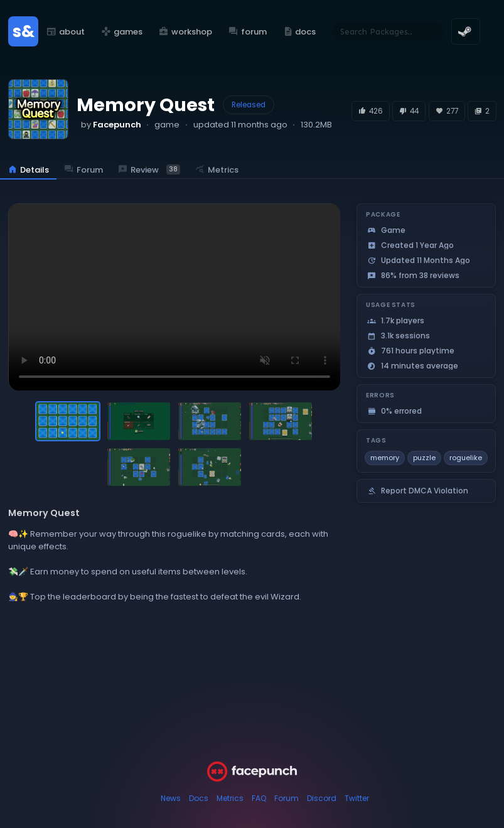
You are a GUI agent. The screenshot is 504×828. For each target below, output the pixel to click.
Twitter (357, 798)
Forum (287, 798)
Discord (322, 798)
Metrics (230, 798)
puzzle (424, 458)
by (111, 125)
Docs (199, 798)
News (171, 798)
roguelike (466, 458)
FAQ (259, 798)
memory (385, 458)
